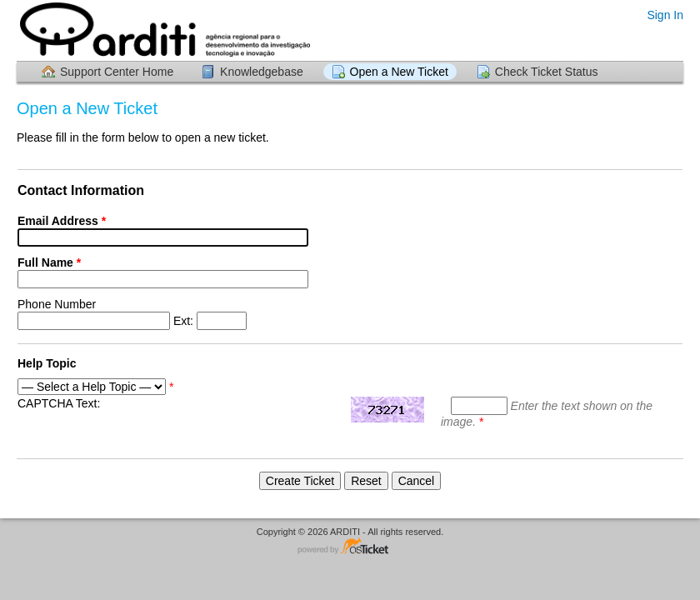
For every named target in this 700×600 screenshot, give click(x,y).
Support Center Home (117, 72)
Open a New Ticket (399, 72)
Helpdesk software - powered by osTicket (350, 547)
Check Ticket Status (547, 72)
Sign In (665, 15)
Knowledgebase (262, 72)
